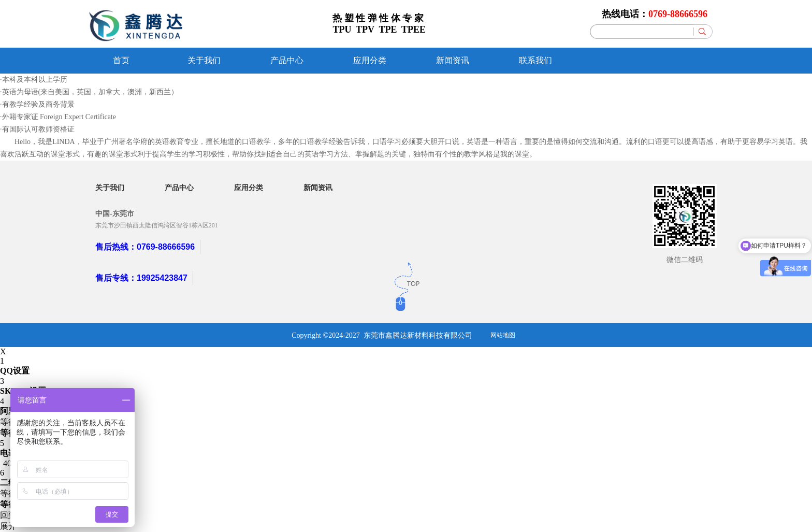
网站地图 (503, 335)
